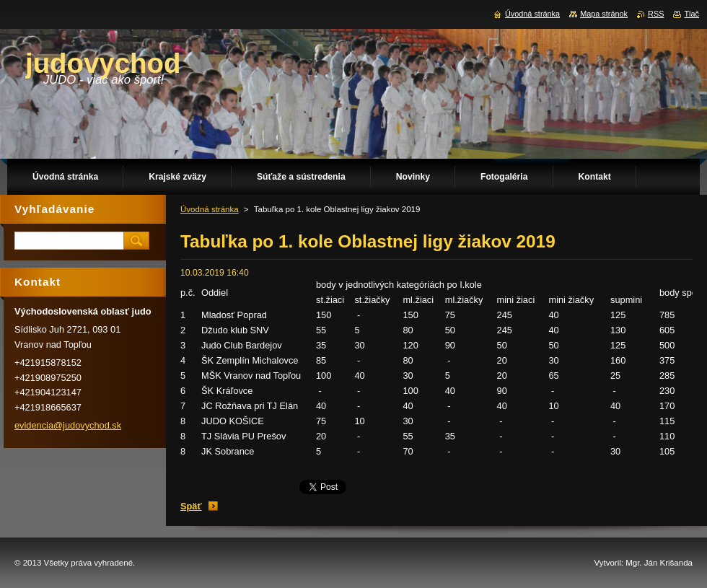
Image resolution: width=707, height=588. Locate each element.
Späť (191, 506)
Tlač (691, 14)
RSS (656, 14)
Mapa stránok (604, 14)
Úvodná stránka (210, 209)
